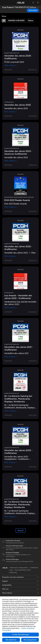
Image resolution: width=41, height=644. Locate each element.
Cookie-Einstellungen (21, 635)
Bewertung (13, 572)
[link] (20, 3)
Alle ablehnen (11, 640)
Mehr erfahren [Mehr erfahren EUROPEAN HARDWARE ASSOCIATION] (11, 207)
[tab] (4, 21)
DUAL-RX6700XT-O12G (23, 570)
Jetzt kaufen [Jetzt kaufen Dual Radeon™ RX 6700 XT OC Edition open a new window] (33, 10)
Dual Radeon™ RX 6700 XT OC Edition (19, 7)
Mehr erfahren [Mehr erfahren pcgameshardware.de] (11, 65)
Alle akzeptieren (30, 640)
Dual (11, 570)
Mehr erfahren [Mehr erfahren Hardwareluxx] (11, 112)
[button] (3, 3)
